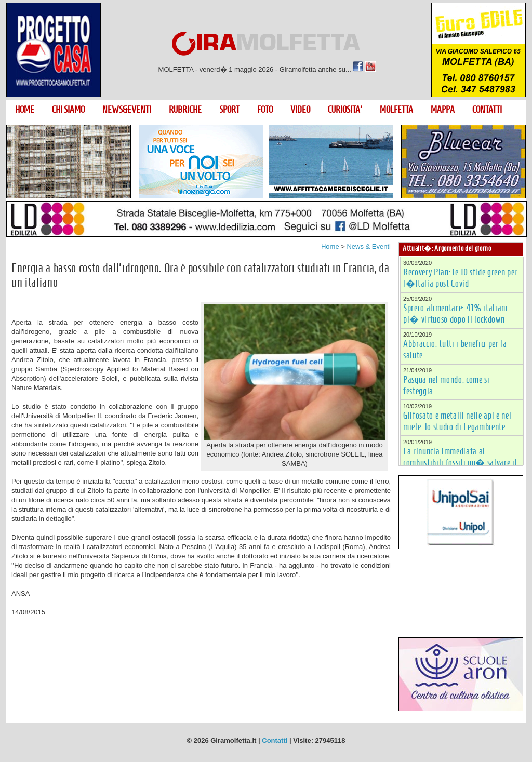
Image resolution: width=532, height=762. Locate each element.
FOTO (265, 110)
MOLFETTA (396, 110)
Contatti (275, 740)
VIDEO (300, 110)
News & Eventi (369, 246)
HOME (25, 110)
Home (330, 246)
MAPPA (443, 110)
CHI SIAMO (68, 110)
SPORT (229, 110)
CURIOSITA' (345, 110)
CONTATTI (487, 110)
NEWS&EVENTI (127, 110)
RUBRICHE (185, 110)
